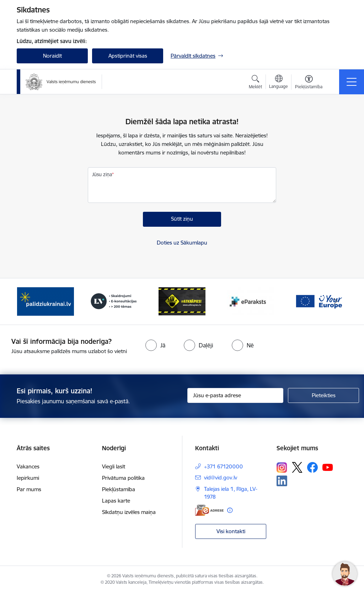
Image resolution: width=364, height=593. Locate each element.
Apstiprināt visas (128, 56)
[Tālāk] (336, 301)
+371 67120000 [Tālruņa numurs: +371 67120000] (223, 466)
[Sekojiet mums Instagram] (282, 468)
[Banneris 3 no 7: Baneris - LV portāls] (114, 301)
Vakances (28, 466)
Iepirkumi (28, 478)
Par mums (29, 489)
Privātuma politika (123, 478)
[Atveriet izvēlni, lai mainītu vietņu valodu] (279, 83)
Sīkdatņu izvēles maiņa (129, 512)
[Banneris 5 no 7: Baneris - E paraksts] (250, 301)
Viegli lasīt (114, 466)
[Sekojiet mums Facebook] (312, 467)
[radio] (155, 345)
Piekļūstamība (119, 489)
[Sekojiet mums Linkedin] (282, 481)
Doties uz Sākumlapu (182, 243)
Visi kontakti (231, 531)
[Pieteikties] (323, 395)
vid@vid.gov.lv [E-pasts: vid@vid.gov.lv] (221, 477)
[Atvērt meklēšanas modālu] (255, 83)
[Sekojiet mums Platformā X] (297, 467)
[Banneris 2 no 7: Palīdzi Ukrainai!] (45, 301)
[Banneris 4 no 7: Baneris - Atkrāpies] (182, 301)
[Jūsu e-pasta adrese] (235, 395)
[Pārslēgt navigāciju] (352, 82)
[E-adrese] (209, 510)
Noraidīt (52, 56)
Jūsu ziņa (102, 174)
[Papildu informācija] (230, 510)
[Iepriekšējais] (28, 301)
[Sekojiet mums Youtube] (328, 467)
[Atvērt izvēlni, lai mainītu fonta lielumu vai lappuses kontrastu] (309, 83)
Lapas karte (116, 501)
